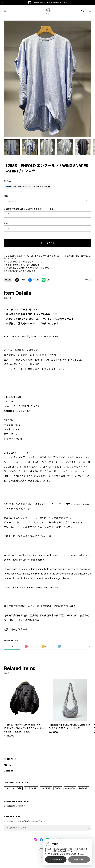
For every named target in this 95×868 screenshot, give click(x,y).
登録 (88, 829)
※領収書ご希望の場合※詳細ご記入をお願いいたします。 (30, 211)
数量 (6, 225)
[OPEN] (83, 11)
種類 (6, 198)
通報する (88, 282)
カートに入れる (47, 245)
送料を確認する (33, 267)
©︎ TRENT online (47, 860)
